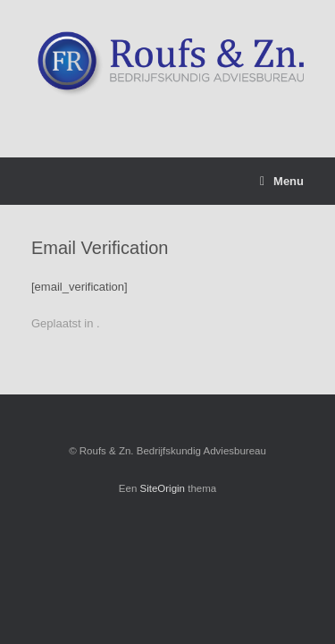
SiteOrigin (163, 488)
